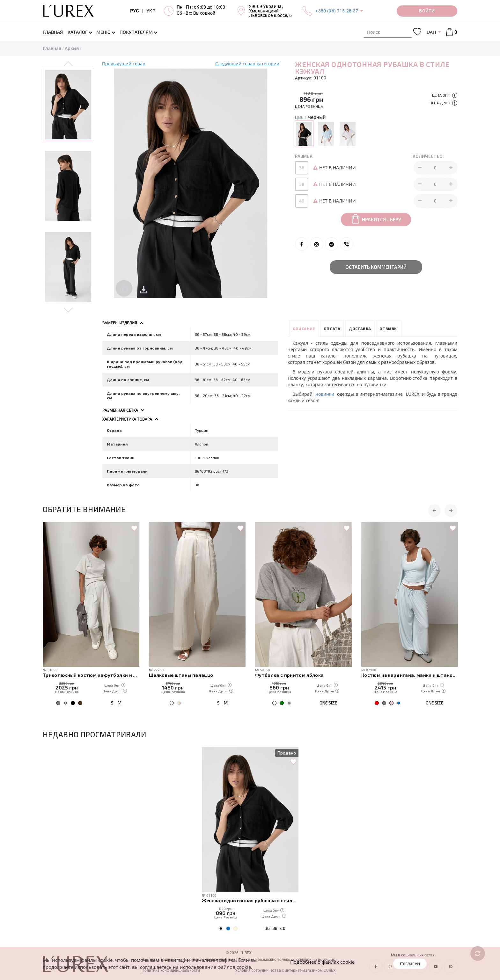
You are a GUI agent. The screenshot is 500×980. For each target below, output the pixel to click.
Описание (304, 328)
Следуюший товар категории (247, 64)
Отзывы (389, 328)
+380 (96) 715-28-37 (337, 11)
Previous (68, 64)
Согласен (410, 964)
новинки (326, 394)
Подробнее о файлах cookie (322, 962)
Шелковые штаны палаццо (181, 675)
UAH (431, 32)
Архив (72, 48)
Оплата (332, 328)
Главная (52, 48)
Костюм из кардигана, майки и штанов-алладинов (410, 675)
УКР (151, 11)
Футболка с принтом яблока (290, 675)
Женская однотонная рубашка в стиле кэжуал (250, 900)
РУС (135, 11)
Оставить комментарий (376, 267)
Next (68, 310)
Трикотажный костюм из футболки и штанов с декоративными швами (91, 675)
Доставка (360, 328)
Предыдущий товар (124, 64)
